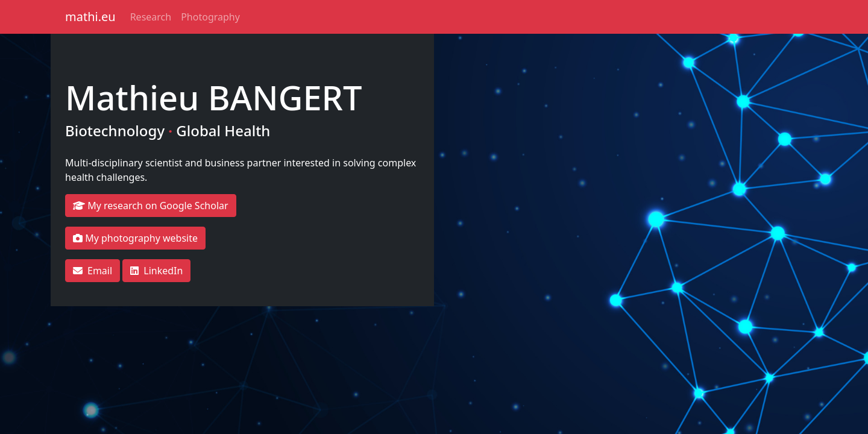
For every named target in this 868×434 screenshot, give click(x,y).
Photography (210, 17)
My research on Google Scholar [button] (151, 206)
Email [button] (93, 271)
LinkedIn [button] (156, 271)
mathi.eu (90, 17)
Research (151, 17)
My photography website (135, 238)
